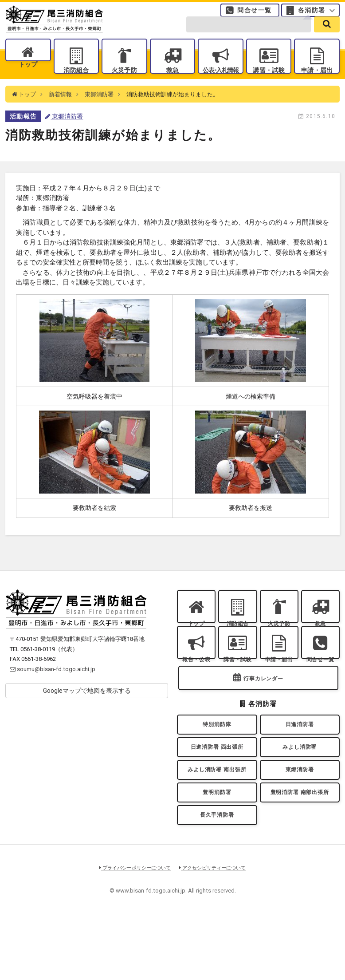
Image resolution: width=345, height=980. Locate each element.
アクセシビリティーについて (216, 929)
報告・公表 (196, 688)
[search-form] (249, 36)
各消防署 (312, 15)
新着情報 (60, 111)
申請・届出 (317, 81)
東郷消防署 (99, 111)
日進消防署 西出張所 (217, 793)
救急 (172, 81)
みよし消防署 (300, 793)
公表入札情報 (221, 81)
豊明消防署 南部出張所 (300, 847)
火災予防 (124, 81)
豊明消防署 (217, 847)
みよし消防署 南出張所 (217, 820)
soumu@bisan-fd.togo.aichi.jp (53, 686)
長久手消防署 (217, 874)
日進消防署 (300, 766)
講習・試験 (269, 81)
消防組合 (76, 81)
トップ (28, 81)
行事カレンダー (263, 717)
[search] (327, 36)
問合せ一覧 (254, 15)
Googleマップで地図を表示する (87, 707)
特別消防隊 (217, 766)
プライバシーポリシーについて (132, 929)
